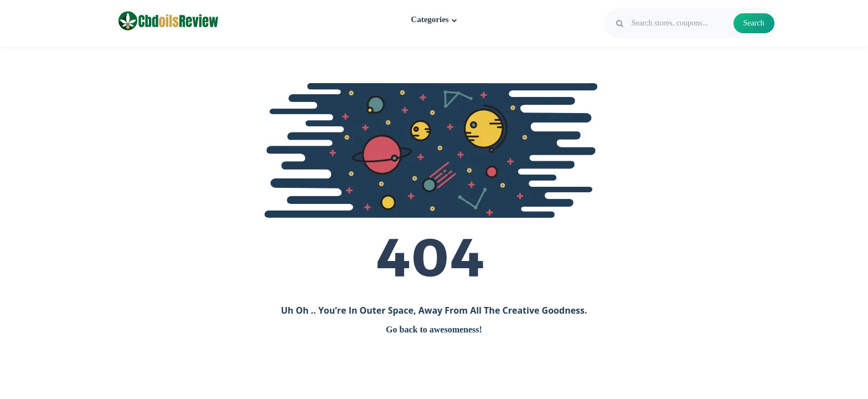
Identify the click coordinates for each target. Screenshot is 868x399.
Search (754, 23)
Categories (434, 19)
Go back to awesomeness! (434, 329)
